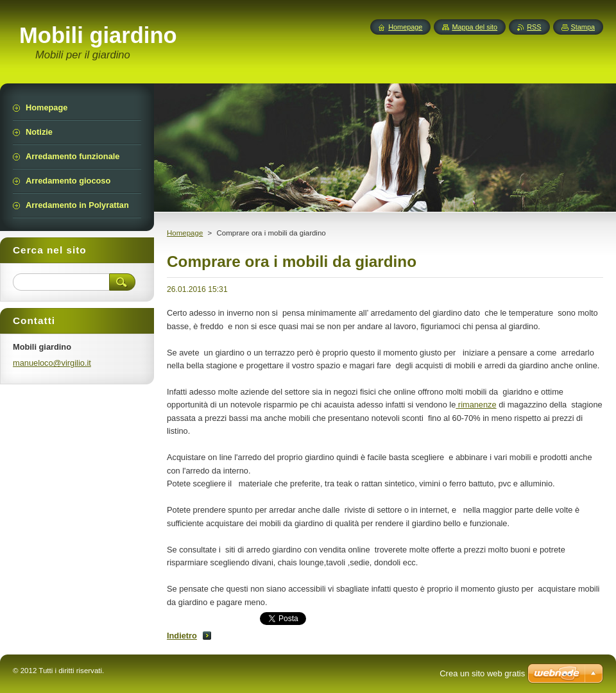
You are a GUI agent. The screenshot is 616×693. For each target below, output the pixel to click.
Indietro (182, 636)
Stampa (583, 27)
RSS (534, 27)
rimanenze (476, 405)
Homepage (185, 233)
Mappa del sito (475, 27)
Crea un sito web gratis (482, 673)
